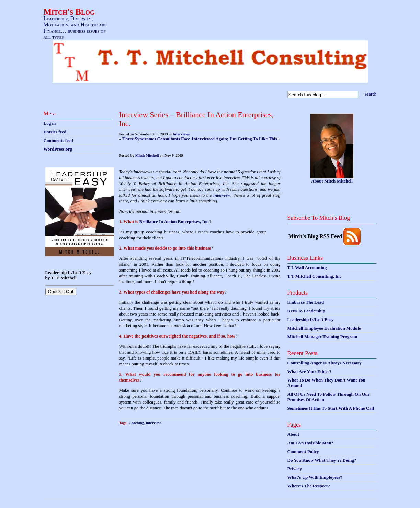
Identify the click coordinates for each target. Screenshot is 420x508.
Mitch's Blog (69, 12)
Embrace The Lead (306, 302)
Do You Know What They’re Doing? (322, 460)
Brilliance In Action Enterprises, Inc (174, 222)
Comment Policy (303, 451)
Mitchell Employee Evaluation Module (324, 328)
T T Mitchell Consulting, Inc (315, 276)
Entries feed (55, 132)
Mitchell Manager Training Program (322, 337)
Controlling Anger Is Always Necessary (325, 363)
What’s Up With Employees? (315, 477)
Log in (50, 123)
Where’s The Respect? (309, 486)
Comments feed (58, 140)
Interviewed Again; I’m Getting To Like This (235, 139)
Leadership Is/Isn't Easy (311, 319)
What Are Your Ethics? (310, 371)
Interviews (181, 134)
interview (222, 195)
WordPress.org (58, 149)
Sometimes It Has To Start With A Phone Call (331, 408)
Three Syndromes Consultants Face (156, 139)
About (293, 434)
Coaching (137, 423)
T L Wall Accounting (307, 268)
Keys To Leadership (307, 311)
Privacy (295, 469)
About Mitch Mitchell (332, 181)
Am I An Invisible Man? (310, 443)
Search (370, 94)
